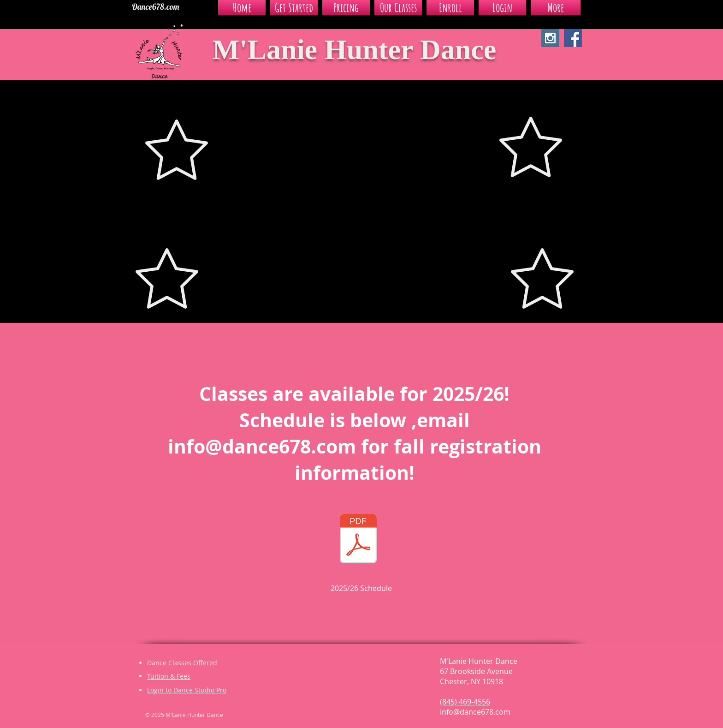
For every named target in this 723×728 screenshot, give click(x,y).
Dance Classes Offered (182, 663)
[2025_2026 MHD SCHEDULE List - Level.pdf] (358, 540)
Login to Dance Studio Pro (187, 690)
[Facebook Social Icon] (573, 38)
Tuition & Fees (169, 676)
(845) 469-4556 (465, 702)
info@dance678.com (262, 446)
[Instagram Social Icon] (550, 38)
